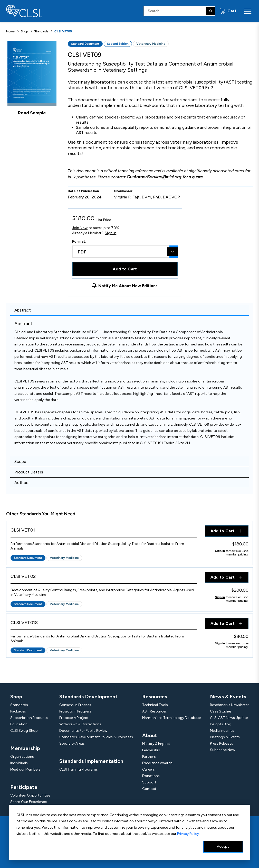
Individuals (19, 763)
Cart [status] (231, 11)
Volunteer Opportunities (30, 795)
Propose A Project (74, 718)
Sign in (111, 233)
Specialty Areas (72, 743)
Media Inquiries (222, 731)
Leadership (151, 750)
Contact (149, 789)
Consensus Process (75, 705)
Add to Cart (125, 269)
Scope (20, 462)
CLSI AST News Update (229, 718)
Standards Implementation (91, 761)
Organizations (22, 757)
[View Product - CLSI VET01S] (104, 624)
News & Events (228, 697)
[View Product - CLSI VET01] (104, 531)
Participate (24, 787)
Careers (148, 769)
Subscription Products (29, 718)
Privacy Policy (188, 834)
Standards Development (88, 697)
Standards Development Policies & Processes (96, 737)
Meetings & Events (225, 737)
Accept (223, 847)
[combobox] (125, 252)
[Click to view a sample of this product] (32, 78)
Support (149, 782)
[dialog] (130, 832)
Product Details (29, 472)
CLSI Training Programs (79, 769)
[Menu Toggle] (248, 11)
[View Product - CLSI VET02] (104, 578)
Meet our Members (25, 769)
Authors (22, 483)
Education (19, 724)
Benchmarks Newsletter (229, 705)
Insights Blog (221, 724)
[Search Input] (179, 11)
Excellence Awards (157, 763)
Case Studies (221, 711)
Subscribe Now (223, 750)
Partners (149, 757)
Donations (151, 776)
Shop (24, 31)
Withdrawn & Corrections (80, 724)
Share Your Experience (28, 802)
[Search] (211, 11)
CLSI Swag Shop (24, 731)
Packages (18, 711)
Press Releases (222, 743)
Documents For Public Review (83, 731)
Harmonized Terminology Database (172, 718)
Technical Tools (155, 705)
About (150, 735)
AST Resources (155, 711)
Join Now (80, 228)
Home (10, 31)
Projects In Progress (75, 711)
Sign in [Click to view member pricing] (220, 551)
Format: (79, 241)
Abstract (23, 310)
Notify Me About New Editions (128, 286)
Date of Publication (83, 191)
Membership (25, 748)
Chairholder (123, 191)
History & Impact (156, 744)
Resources (155, 697)
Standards (41, 31)
